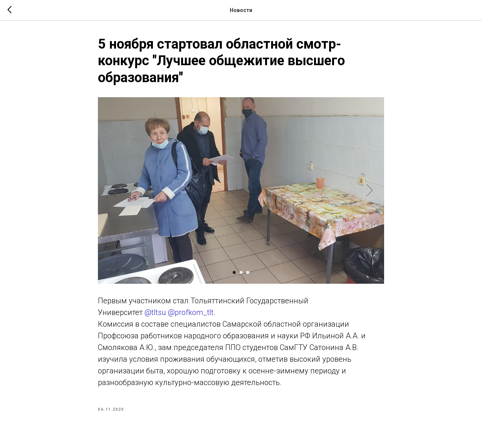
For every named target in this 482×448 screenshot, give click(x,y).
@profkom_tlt (191, 312)
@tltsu (155, 312)
